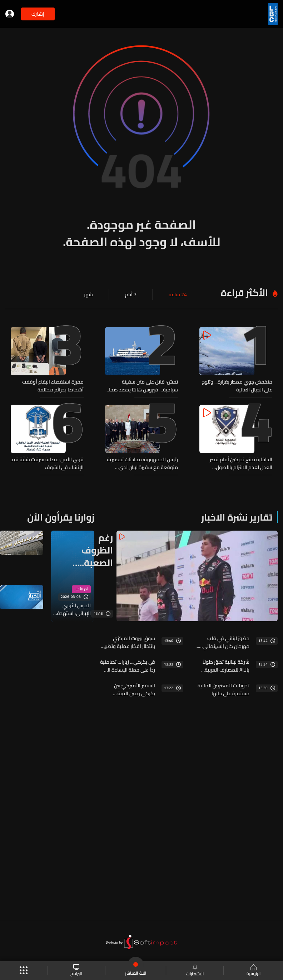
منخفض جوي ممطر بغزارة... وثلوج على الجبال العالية (237, 386)
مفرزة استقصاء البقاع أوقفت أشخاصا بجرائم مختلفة (53, 386)
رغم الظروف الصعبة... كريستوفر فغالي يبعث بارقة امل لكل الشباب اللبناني (93, 550)
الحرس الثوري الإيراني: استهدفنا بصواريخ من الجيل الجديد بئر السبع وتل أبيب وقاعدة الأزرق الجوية (72, 609)
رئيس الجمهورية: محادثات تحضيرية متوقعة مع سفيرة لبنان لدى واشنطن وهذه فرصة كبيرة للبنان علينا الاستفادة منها (142, 463)
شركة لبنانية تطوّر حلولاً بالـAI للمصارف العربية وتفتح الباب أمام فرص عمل (226, 666)
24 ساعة (178, 294)
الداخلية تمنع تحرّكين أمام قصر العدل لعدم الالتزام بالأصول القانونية (241, 463)
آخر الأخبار (81, 589)
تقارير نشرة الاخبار (237, 517)
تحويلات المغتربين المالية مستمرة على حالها (224, 689)
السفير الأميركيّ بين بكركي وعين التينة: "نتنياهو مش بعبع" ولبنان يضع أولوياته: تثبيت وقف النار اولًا (129, 689)
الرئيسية (254, 971)
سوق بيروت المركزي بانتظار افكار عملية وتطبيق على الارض (127, 642)
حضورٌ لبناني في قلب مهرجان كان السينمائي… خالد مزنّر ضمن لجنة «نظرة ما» (223, 642)
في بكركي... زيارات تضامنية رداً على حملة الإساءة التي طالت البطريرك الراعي (128, 666)
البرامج (76, 971)
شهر (88, 294)
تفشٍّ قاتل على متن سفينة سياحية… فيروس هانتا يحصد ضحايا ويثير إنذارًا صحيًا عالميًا (142, 386)
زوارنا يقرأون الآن (61, 517)
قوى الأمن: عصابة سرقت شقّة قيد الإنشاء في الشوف (47, 463)
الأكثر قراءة (244, 292)
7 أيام (131, 294)
